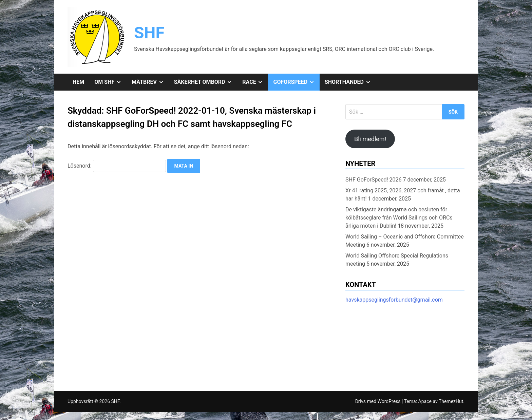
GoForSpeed (296, 82)
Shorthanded (350, 82)
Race (255, 82)
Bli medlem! (370, 139)
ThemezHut (451, 401)
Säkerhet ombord (206, 82)
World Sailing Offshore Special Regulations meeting (397, 260)
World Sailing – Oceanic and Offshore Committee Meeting (405, 241)
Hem (78, 82)
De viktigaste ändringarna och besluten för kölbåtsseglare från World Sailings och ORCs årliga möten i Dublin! (399, 218)
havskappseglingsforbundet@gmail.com (394, 300)
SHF (149, 33)
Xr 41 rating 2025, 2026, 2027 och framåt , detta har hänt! (403, 195)
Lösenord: (117, 166)
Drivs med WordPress (378, 401)
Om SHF (110, 82)
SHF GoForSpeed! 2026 (374, 180)
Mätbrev (150, 82)
